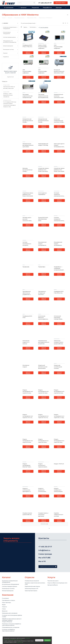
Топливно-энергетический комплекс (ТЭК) (35, 584)
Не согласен (39, 640)
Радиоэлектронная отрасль (32, 586)
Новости (5, 81)
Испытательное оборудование (10, 584)
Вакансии (5, 611)
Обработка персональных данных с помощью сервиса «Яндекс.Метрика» (12, 620)
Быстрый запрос (61, 3)
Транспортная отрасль (31, 591)
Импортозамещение (8, 591)
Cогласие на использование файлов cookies (12, 616)
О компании (5, 598)
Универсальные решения (32, 581)
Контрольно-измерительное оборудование (10, 581)
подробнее (20, 642)
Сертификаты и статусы (8, 600)
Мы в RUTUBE (46, 558)
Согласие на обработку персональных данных (8, 630)
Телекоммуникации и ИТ (32, 589)
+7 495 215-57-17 (45, 3)
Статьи (4, 609)
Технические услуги (53, 581)
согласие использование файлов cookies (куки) (17, 639)
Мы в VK (44, 561)
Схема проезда (47, 554)
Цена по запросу (28, 53)
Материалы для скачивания (10, 613)
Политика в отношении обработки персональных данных (11, 625)
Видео (4, 605)
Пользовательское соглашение (11, 627)
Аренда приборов (53, 585)
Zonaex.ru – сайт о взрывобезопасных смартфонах (8, 95)
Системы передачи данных (10, 586)
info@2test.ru (46, 550)
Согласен (47, 640)
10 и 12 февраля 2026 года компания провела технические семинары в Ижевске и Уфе (10, 104)
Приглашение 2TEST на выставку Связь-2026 (9, 88)
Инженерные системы (8, 589)
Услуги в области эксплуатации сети (57, 583)
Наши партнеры (6, 603)
